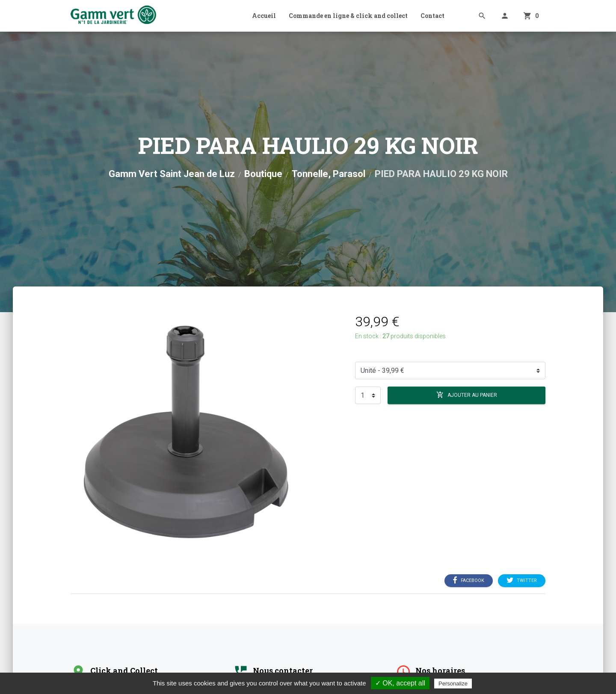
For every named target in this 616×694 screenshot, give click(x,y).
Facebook (469, 581)
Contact (432, 16)
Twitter (522, 581)
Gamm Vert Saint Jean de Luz (172, 174)
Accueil (264, 16)
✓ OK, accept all (400, 683)
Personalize (453, 684)
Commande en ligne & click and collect (348, 16)
